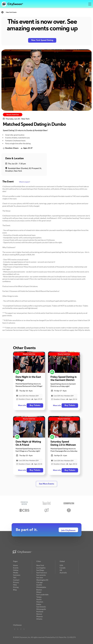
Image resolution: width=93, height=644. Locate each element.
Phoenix (40, 616)
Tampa (39, 597)
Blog (15, 590)
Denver (39, 614)
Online (16, 570)
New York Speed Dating (42, 40)
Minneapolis (41, 609)
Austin (39, 599)
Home (15, 565)
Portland (40, 612)
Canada (63, 568)
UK (61, 570)
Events (16, 568)
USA (61, 565)
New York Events (11, 12)
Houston (40, 602)
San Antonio (41, 607)
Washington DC (42, 580)
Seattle (39, 585)
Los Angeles (41, 568)
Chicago (39, 582)
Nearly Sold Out (13, 115)
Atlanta (39, 619)
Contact (16, 580)
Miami (39, 592)
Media (16, 573)
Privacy (16, 582)
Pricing (16, 587)
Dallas (39, 604)
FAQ (15, 585)
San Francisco (42, 573)
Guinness (17, 575)
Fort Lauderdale (42, 595)
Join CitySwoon (68, 531)
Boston (39, 590)
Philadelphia (41, 587)
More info (22, 406)
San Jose (40, 578)
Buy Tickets (35, 405)
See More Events (46, 484)
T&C (15, 578)
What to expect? (25, 182)
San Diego (40, 570)
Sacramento (41, 575)
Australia (63, 573)
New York (40, 565)
